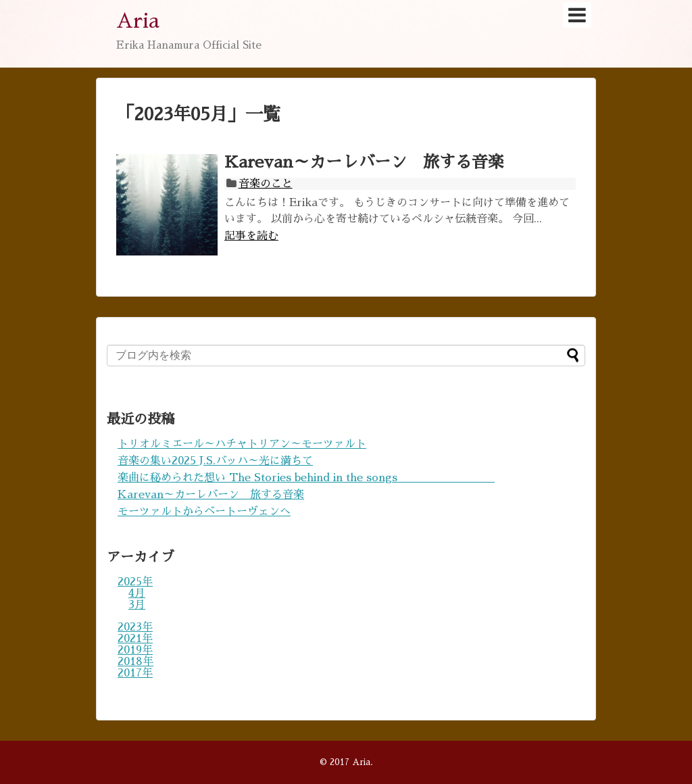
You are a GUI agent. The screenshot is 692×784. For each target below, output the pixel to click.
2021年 (135, 639)
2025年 (135, 582)
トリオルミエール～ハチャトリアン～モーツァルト (242, 444)
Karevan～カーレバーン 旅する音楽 (364, 162)
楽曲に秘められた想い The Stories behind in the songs (306, 478)
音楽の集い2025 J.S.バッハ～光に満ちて (215, 461)
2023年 (135, 627)
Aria (138, 21)
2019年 (135, 650)
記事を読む (251, 236)
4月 (137, 593)
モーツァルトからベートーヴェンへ (204, 512)
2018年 (135, 662)
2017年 (135, 673)
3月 (137, 605)
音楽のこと (266, 184)
